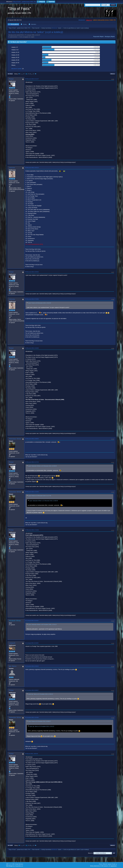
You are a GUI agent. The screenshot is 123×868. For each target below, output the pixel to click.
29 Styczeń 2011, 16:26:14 (32, 754)
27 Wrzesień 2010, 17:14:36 (32, 530)
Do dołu (10, 74)
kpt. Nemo (13, 666)
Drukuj (113, 74)
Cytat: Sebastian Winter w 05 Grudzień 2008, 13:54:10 (42, 625)
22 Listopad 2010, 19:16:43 (32, 621)
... (22, 74)
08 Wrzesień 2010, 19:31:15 (32, 168)
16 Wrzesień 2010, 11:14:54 (32, 492)
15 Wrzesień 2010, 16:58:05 (32, 439)
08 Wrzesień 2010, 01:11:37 (32, 79)
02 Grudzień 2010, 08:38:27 (32, 690)
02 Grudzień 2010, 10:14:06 (32, 717)
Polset (11, 79)
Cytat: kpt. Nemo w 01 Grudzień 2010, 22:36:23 (40, 694)
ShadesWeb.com (19, 866)
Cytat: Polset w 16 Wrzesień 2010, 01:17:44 (39, 496)
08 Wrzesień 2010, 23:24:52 (32, 272)
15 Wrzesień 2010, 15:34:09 (32, 348)
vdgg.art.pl (89, 20)
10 (30, 74)
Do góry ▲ (114, 864)
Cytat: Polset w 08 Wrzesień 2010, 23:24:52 (39, 303)
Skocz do (90, 853)
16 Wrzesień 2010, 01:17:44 (32, 462)
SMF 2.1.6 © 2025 (10, 864)
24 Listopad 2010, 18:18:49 (32, 643)
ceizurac (12, 168)
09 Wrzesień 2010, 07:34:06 (32, 299)
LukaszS (12, 643)
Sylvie (60, 28)
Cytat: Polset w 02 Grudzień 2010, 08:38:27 (39, 721)
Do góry (10, 845)
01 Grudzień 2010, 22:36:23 (32, 666)
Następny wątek (110, 37)
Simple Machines (19, 864)
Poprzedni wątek (98, 37)
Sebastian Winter (15, 439)
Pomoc (101, 864)
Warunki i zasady (107, 864)
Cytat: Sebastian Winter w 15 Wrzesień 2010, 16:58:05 (42, 466)
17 (33, 74)
